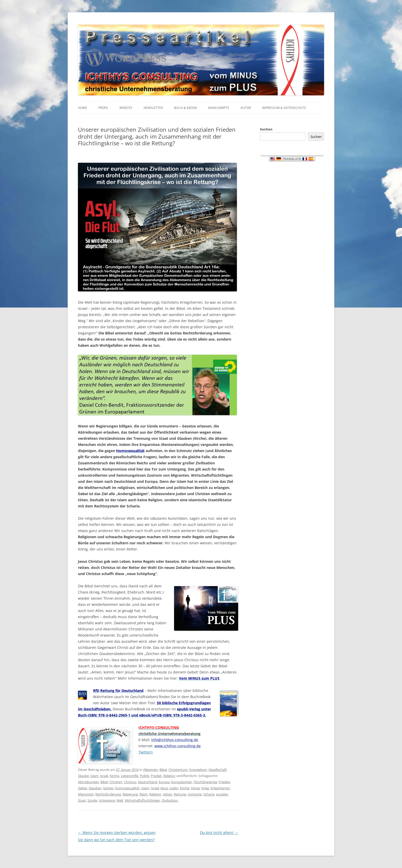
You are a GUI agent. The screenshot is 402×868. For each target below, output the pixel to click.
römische (195, 794)
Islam (94, 776)
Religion (169, 776)
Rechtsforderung (108, 794)
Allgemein (150, 770)
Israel (104, 776)
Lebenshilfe (129, 776)
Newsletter (153, 108)
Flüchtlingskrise (205, 782)
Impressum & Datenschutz (284, 108)
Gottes (108, 788)
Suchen (266, 129)
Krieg (205, 788)
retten (168, 794)
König (195, 788)
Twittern (146, 752)
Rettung (180, 794)
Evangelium (198, 770)
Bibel (163, 770)
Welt (120, 800)
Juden (174, 788)
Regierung (130, 794)
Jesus (164, 788)
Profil (103, 108)
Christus (130, 782)
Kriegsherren (220, 788)
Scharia (209, 794)
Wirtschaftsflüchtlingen (143, 800)
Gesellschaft (218, 770)
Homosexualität (127, 788)
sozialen (222, 794)
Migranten (86, 794)
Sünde (92, 800)
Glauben (95, 788)
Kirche (114, 776)
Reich (144, 794)
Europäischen (182, 782)
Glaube (83, 776)
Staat (82, 800)
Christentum (178, 770)
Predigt (156, 776)
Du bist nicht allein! (219, 833)
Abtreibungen (88, 782)
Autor (246, 108)
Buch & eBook (185, 108)
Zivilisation (170, 800)
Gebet (83, 788)
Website (126, 108)
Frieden (224, 782)
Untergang (107, 800)
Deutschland (148, 782)
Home (83, 108)
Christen (116, 782)
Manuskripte (219, 108)
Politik (144, 776)
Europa (164, 782)
